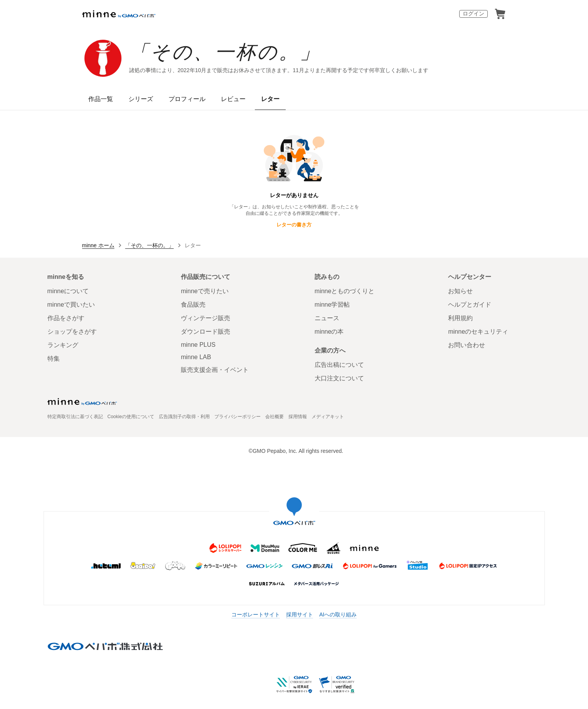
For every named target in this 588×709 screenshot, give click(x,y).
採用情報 (298, 417)
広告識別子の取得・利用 (184, 417)
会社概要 (275, 417)
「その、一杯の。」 (225, 52)
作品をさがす (66, 318)
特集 (54, 359)
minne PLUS (198, 345)
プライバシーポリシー (238, 417)
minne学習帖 (332, 305)
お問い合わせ (467, 345)
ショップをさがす (72, 332)
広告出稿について (339, 365)
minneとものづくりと (345, 291)
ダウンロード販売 (206, 332)
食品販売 (193, 305)
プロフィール (187, 99)
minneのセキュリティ (478, 332)
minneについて (68, 291)
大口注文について (339, 378)
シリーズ (141, 99)
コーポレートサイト (256, 614)
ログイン (473, 14)
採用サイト (300, 614)
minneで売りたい (205, 291)
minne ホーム (98, 245)
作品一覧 (101, 99)
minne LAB (196, 357)
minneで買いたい (71, 305)
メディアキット (328, 417)
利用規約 (460, 318)
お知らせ (460, 291)
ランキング (63, 345)
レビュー (233, 99)
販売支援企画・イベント (215, 370)
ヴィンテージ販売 (206, 318)
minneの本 (329, 332)
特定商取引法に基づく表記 (75, 417)
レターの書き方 (294, 225)
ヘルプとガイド (470, 305)
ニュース (327, 318)
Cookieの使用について (131, 417)
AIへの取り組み (338, 614)
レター (270, 99)
